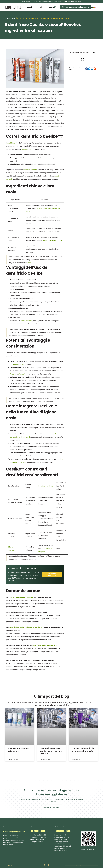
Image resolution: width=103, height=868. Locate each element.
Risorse (53, 7)
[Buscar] (55, 7)
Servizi (42, 7)
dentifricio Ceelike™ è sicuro (22, 597)
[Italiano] (95, 7)
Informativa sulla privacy (73, 865)
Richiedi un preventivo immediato (76, 7)
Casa (7, 18)
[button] (94, 52)
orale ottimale (27, 321)
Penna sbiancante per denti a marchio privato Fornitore (51, 751)
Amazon (13, 374)
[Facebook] (44, 865)
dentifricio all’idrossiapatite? (45, 645)
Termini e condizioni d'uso (90, 865)
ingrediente (27, 149)
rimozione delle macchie (53, 240)
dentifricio (11, 143)
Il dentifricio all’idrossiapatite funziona (26, 627)
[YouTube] (48, 865)
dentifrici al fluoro (30, 170)
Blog (14, 18)
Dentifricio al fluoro (46, 486)
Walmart (22, 374)
